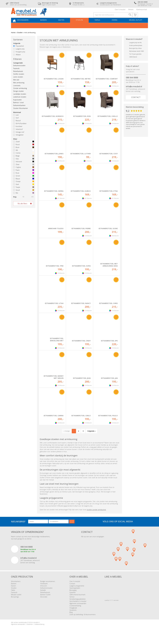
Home (13, 39)
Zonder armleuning (20, 95)
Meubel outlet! (135, 26)
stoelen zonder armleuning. (96, 516)
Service (72, 603)
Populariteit (19, 53)
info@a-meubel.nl (134, 93)
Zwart (23, 148)
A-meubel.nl (36, 629)
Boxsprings (15, 603)
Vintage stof (19, 139)
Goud (23, 197)
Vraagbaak (73, 614)
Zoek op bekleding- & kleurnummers (83, 621)
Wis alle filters (22, 210)
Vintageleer (18, 142)
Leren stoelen (18, 84)
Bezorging (73, 597)
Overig (115, 26)
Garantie (72, 599)
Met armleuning (19, 89)
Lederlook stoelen (20, 103)
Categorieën (18, 69)
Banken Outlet (45, 601)
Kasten (65, 26)
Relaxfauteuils (18, 78)
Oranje (23, 188)
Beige (23, 162)
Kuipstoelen (17, 106)
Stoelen (82, 26)
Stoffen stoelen (19, 81)
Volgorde (17, 50)
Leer (16, 122)
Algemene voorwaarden (78, 610)
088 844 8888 (132, 84)
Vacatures (73, 617)
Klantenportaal (142, 10)
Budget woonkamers (48, 588)
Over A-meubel (120, 10)
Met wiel (16, 86)
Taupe (23, 194)
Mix (23, 200)
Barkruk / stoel (18, 109)
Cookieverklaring (75, 612)
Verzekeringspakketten (78, 606)
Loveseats (17, 92)
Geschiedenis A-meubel (78, 608)
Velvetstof (18, 136)
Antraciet (23, 168)
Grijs (23, 165)
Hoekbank (44, 590)
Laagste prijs (19, 55)
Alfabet (17, 61)
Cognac (23, 174)
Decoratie (44, 603)
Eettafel (43, 597)
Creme (23, 160)
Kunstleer (18, 133)
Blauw (23, 185)
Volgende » (91, 438)
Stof (16, 124)
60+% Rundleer (20, 130)
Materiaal (17, 119)
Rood (23, 151)
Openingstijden (75, 595)
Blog (71, 619)
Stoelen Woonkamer (21, 115)
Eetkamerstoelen (19, 72)
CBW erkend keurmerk (77, 601)
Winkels (131, 10)
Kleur (15, 146)
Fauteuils (16, 75)
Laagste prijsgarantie (77, 592)
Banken (48, 26)
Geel (23, 191)
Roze (23, 180)
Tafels (99, 26)
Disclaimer (30, 631)
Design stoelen (18, 98)
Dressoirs (44, 592)
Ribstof (17, 127)
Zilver (23, 171)
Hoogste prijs (19, 58)
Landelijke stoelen (20, 101)
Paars (23, 177)
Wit (23, 157)
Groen (23, 182)
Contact (136, 104)
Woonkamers (28, 26)
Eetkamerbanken (19, 112)
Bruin (23, 154)
